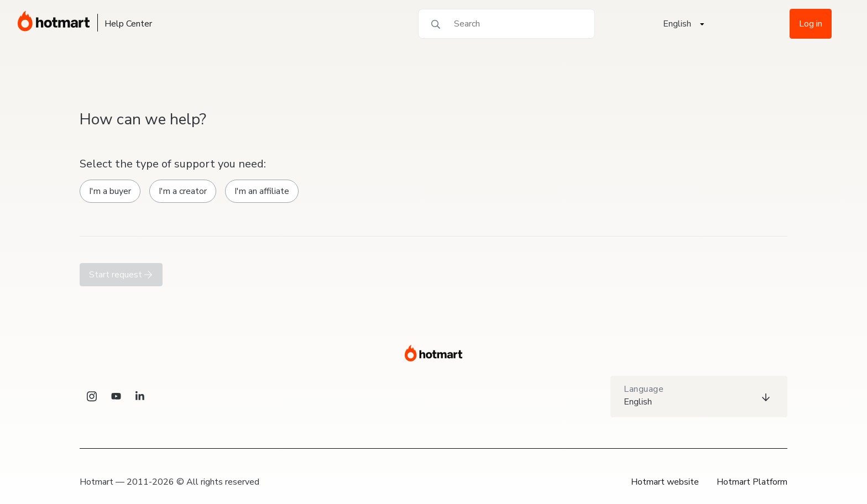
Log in (811, 24)
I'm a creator (183, 191)
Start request (121, 275)
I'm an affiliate (262, 191)
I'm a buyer (110, 191)
